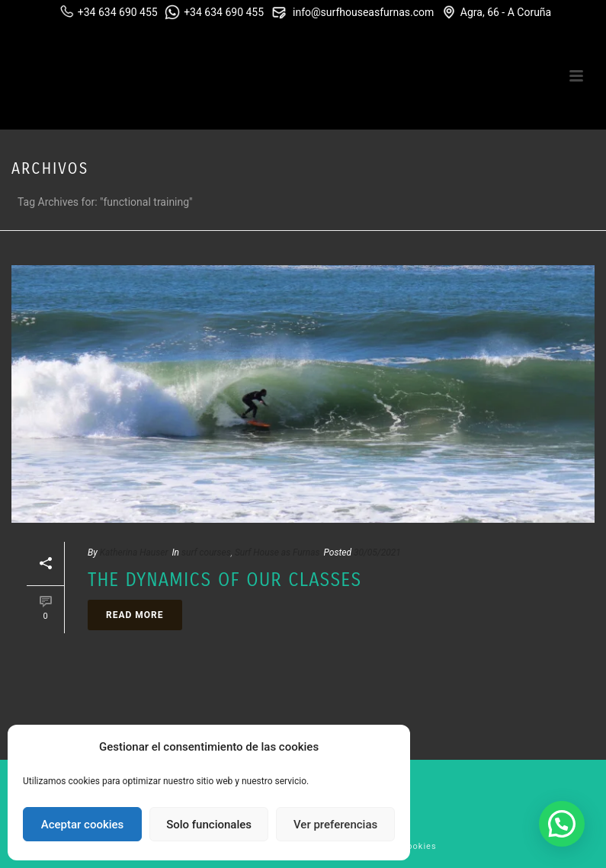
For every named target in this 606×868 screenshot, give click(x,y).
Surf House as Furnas (277, 553)
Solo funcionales (209, 825)
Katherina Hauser (134, 553)
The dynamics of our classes (224, 580)
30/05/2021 (377, 553)
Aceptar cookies (83, 825)
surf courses (206, 553)
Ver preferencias (335, 825)
